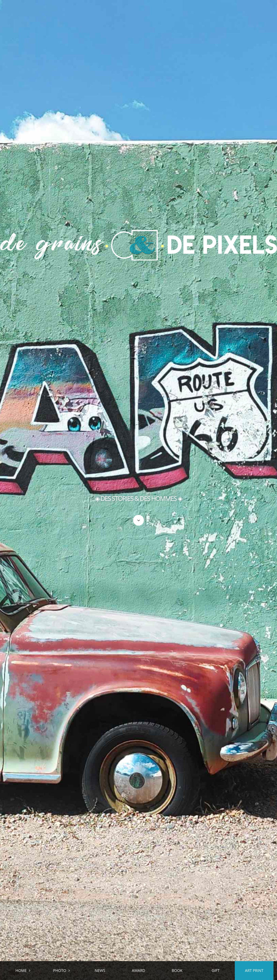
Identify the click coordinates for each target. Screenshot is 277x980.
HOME (21, 970)
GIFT (216, 970)
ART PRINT (254, 970)
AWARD (138, 970)
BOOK (177, 970)
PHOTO (60, 970)
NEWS (100, 970)
